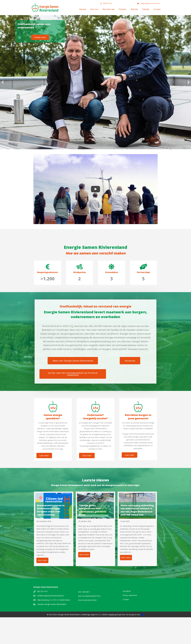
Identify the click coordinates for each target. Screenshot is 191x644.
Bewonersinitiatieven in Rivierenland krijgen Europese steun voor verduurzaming (51, 510)
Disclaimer (127, 618)
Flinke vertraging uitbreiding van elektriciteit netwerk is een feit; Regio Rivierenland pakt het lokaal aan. (137, 510)
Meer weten (43, 560)
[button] (3, 82)
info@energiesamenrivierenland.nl (50, 622)
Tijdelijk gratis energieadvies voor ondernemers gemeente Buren (93, 510)
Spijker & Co (95, 641)
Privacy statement (130, 622)
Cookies (126, 626)
